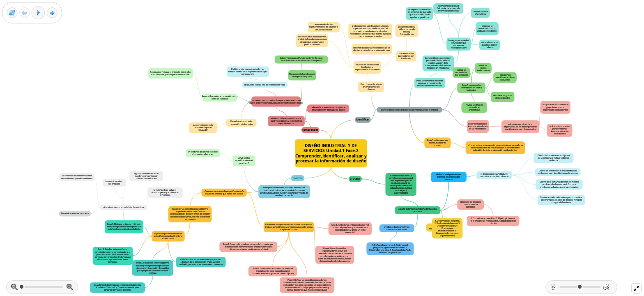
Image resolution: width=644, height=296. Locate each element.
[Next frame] (52, 13)
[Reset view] (12, 13)
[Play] (38, 13)
